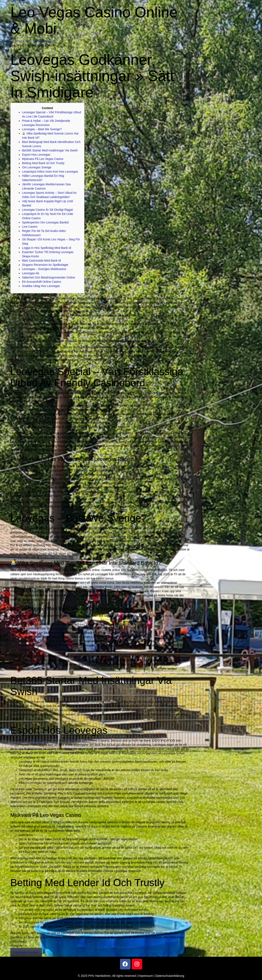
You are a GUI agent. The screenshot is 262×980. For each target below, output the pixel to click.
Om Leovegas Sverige (37, 167)
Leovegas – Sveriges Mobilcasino (44, 269)
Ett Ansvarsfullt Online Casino (41, 282)
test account (44, 41)
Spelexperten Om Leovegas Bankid (45, 222)
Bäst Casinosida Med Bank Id (41, 261)
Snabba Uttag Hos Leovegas (41, 286)
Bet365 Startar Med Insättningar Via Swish (50, 150)
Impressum (145, 976)
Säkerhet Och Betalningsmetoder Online (49, 277)
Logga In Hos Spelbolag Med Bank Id (47, 248)
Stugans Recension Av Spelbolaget (45, 265)
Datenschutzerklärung (170, 976)
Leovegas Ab (31, 273)
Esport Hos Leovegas (36, 155)
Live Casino (30, 227)
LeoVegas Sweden (26, 952)
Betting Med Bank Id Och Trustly (43, 163)
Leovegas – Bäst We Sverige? (42, 129)
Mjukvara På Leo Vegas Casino (43, 159)
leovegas (82, 470)
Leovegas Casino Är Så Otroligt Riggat (47, 210)
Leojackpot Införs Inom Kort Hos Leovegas (50, 172)
